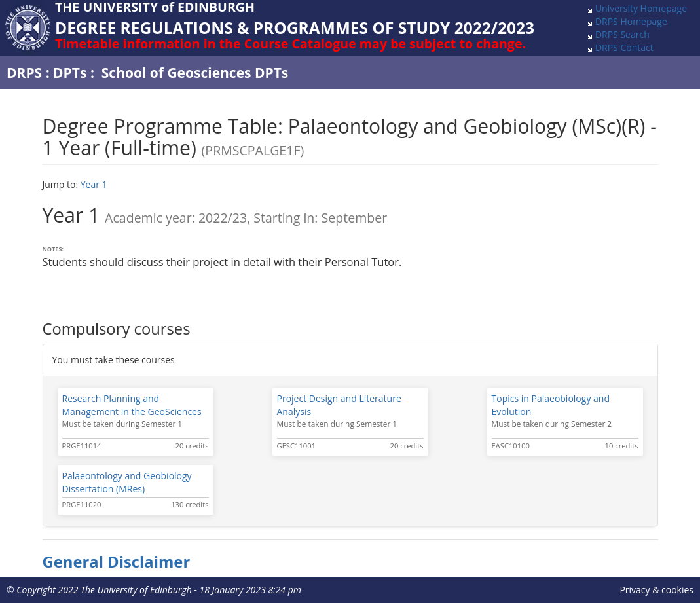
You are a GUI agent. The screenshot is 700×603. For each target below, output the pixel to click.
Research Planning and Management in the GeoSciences (132, 405)
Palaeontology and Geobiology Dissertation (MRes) (127, 482)
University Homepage (641, 8)
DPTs (70, 73)
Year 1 (94, 184)
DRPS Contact (624, 47)
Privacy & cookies (656, 590)
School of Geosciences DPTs (195, 73)
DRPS (24, 73)
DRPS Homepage (631, 21)
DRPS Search (622, 34)
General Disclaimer (117, 562)
